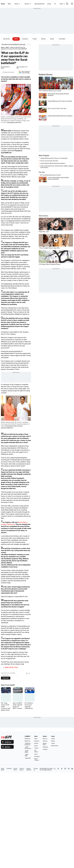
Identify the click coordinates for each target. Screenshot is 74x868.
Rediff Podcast (37, 760)
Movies (43, 39)
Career (53, 743)
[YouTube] (69, 769)
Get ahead (62, 39)
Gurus (49, 4)
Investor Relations (29, 769)
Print (28, 673)
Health (53, 739)
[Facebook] (62, 769)
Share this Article (8, 72)
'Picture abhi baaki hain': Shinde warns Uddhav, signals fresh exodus (57, 167)
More (62, 4)
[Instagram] (65, 769)
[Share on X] (58, 769)
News (17, 4)
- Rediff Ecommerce (28, 748)
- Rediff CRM (26, 755)
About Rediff (3, 769)
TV (55, 4)
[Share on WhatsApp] (55, 769)
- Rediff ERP (28, 758)
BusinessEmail (39, 4)
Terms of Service (22, 769)
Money (28, 4)
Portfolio (45, 749)
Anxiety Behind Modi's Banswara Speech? (53, 163)
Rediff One (27, 741)
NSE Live (45, 741)
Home (3, 4)
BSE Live (45, 739)
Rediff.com (47, 769)
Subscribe (6, 678)
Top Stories (6, 39)
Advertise (9, 769)
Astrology (37, 756)
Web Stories (43, 216)
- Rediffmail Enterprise (28, 744)
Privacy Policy (15, 769)
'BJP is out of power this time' (49, 161)
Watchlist (45, 747)
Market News (45, 744)
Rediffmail (27, 739)
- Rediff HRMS (26, 751)
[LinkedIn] (72, 769)
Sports (52, 39)
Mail (9, 4)
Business (25, 39)
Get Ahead (36, 751)
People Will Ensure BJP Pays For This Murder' (54, 158)
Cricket (35, 39)
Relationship (55, 746)
